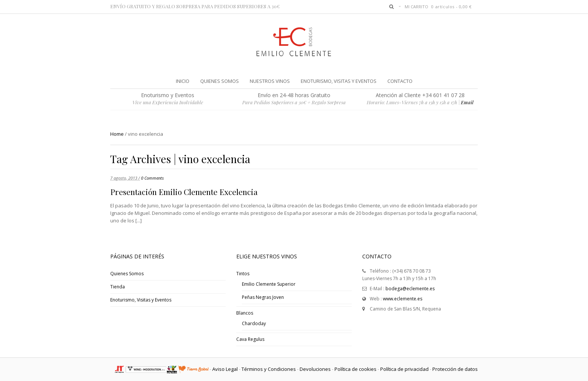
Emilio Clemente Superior (269, 284)
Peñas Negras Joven (263, 297)
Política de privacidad (404, 369)
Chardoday (254, 323)
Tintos (243, 274)
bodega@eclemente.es (410, 289)
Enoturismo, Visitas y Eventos (141, 300)
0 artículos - (451, 7)
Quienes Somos (127, 274)
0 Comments (152, 178)
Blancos (245, 313)
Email (467, 102)
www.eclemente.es (403, 299)
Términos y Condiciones (269, 369)
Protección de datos (455, 369)
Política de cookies (355, 369)
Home (117, 134)
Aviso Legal (225, 369)
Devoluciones (315, 369)
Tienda (118, 287)
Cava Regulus (250, 339)
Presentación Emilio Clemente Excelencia (184, 192)
